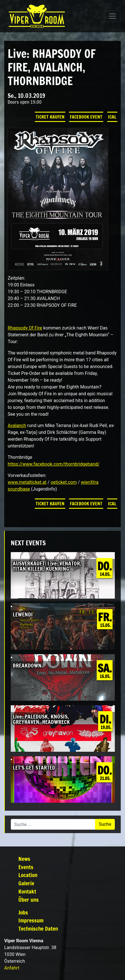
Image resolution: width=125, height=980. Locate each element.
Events (26, 867)
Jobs (23, 912)
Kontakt (27, 891)
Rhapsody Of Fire (25, 328)
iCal (112, 117)
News (24, 859)
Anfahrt (12, 968)
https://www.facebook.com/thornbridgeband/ (53, 464)
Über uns (29, 900)
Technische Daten (38, 929)
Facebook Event (86, 117)
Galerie (26, 883)
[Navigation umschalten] (113, 16)
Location (28, 875)
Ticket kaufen (50, 117)
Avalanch (17, 425)
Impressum (31, 920)
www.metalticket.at (27, 482)
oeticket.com (64, 482)
